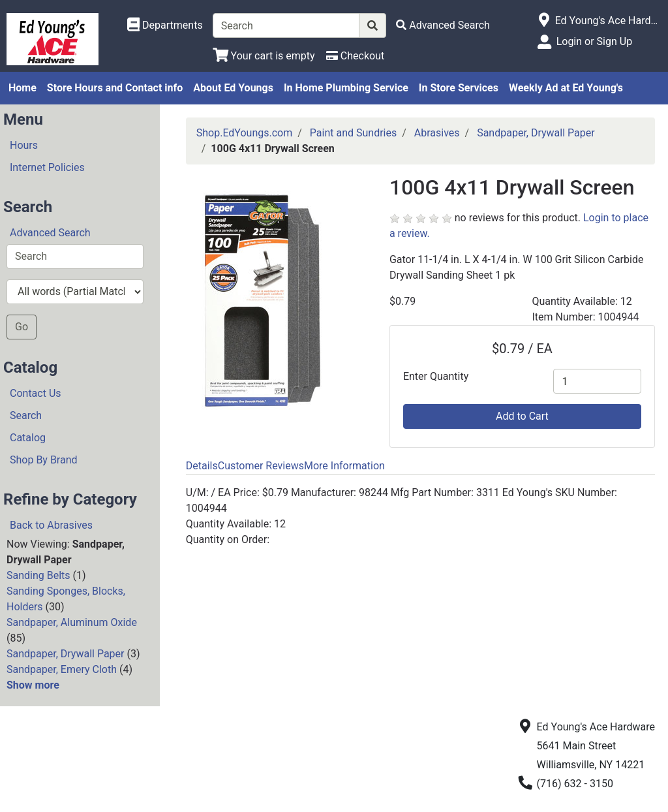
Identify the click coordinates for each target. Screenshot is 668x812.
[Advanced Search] (443, 25)
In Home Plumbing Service (346, 88)
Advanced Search (50, 233)
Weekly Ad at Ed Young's (566, 88)
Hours (24, 145)
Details (202, 466)
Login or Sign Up (594, 41)
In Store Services (459, 88)
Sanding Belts (38, 575)
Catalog (28, 438)
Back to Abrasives (51, 525)
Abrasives (437, 133)
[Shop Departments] (165, 25)
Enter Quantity (436, 376)
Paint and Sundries (353, 133)
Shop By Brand (44, 460)
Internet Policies (47, 167)
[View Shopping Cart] (264, 56)
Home (23, 88)
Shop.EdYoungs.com (244, 133)
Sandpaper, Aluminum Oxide (72, 622)
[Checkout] (355, 56)
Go (22, 327)
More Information (344, 466)
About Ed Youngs (233, 88)
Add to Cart (522, 416)
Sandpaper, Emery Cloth (62, 669)
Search (26, 415)
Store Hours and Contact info (115, 88)
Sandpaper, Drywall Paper (66, 654)
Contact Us (36, 393)
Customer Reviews (261, 466)
